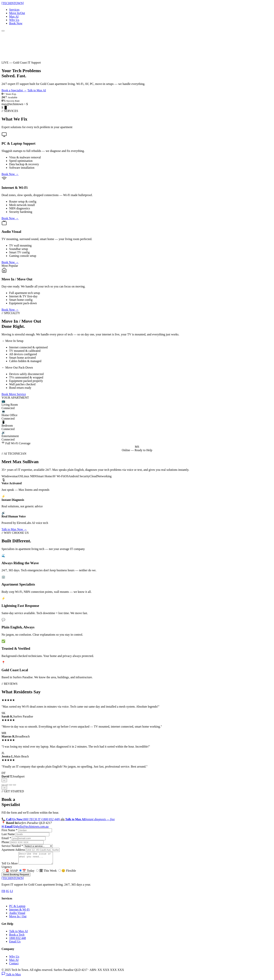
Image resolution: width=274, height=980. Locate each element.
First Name (10, 830)
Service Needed (12, 846)
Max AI (14, 16)
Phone (5, 842)
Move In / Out (18, 919)
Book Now (16, 23)
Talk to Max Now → (14, 529)
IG (8, 893)
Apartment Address (13, 850)
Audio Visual (17, 915)
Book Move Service (14, 394)
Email (6, 838)
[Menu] (3, 31)
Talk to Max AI (37, 90)
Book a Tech (17, 937)
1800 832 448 (18, 940)
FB (3, 893)
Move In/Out (17, 13)
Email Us (15, 944)
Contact (14, 966)
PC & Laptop (17, 908)
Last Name (8, 834)
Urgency (7, 869)
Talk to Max (11, 977)
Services (14, 10)
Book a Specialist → (14, 90)
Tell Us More (10, 866)
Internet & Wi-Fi (19, 912)
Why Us (14, 20)
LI (11, 893)
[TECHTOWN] (13, 3)
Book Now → (10, 174)
